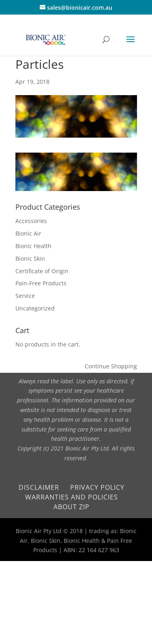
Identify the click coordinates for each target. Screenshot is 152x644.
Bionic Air (28, 233)
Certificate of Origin (42, 271)
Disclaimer (39, 487)
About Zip (72, 507)
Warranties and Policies (72, 497)
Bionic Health (33, 246)
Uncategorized (35, 308)
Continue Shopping (111, 366)
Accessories (31, 221)
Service (25, 296)
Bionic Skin (30, 258)
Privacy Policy (97, 487)
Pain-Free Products (41, 283)
